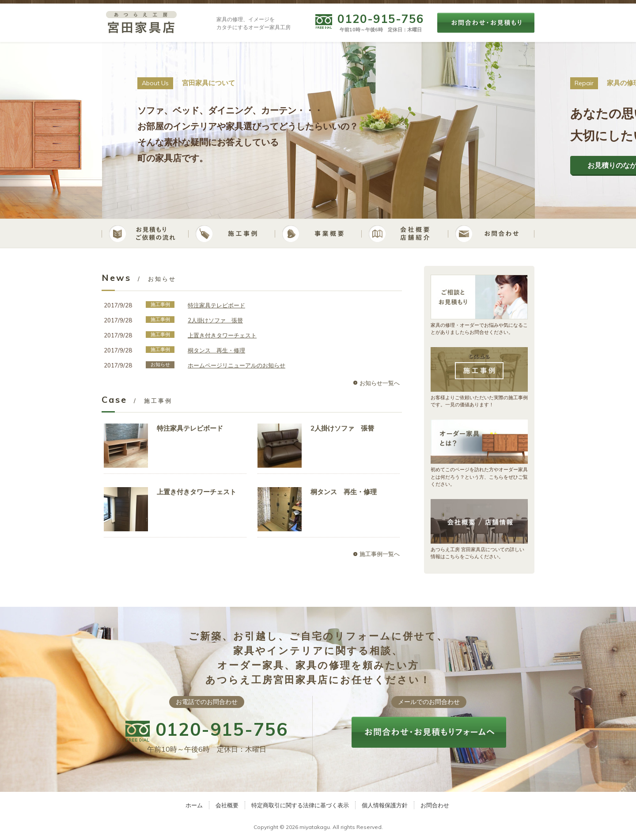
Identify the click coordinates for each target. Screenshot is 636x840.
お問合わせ (435, 805)
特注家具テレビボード (216, 305)
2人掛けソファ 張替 (215, 320)
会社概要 (227, 805)
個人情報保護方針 (385, 805)
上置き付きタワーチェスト (222, 335)
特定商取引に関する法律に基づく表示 (300, 805)
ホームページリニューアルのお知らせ (237, 365)
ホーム (194, 805)
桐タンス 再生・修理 (216, 350)
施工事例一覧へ (380, 554)
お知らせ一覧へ (380, 383)
